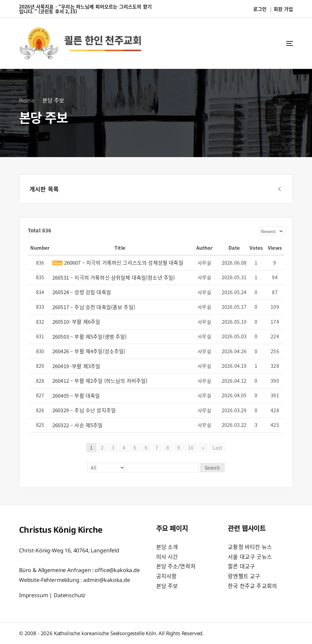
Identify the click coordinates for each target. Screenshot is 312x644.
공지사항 (167, 576)
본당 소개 (167, 547)
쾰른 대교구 (241, 566)
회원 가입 (283, 9)
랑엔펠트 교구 (244, 576)
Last (217, 448)
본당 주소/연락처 (176, 566)
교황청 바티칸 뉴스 (250, 547)
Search (212, 468)
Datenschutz (70, 595)
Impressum (34, 595)
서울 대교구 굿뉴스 (250, 556)
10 (191, 448)
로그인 (260, 9)
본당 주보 (167, 586)
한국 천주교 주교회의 (252, 586)
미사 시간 (167, 556)
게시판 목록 (44, 189)
